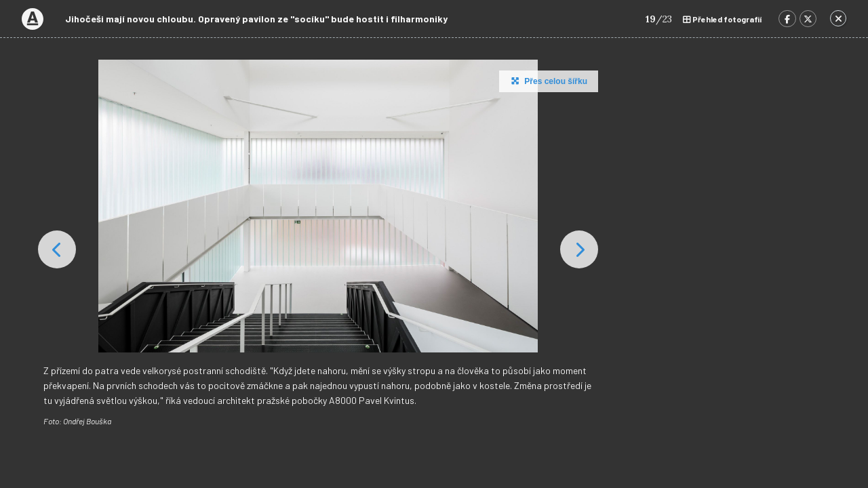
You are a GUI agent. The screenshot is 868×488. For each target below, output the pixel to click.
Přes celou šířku (548, 81)
